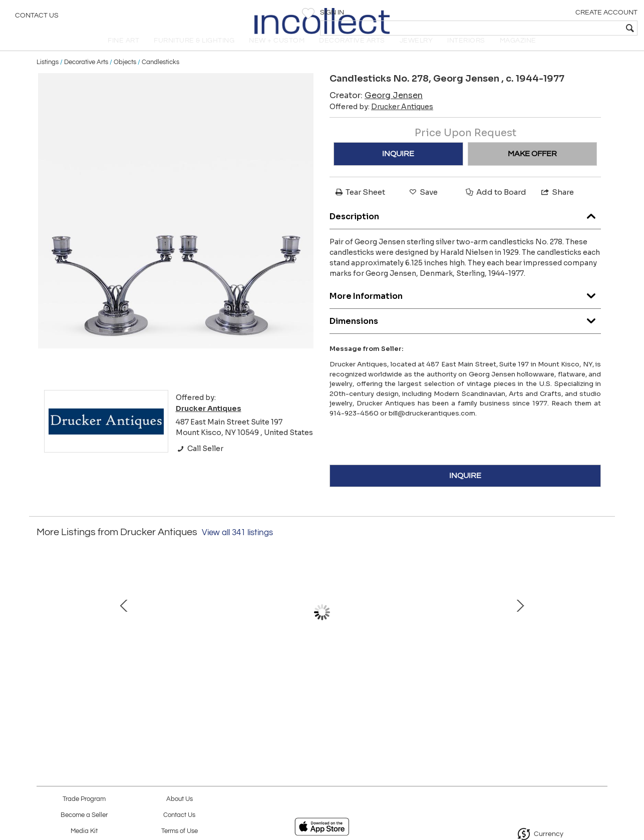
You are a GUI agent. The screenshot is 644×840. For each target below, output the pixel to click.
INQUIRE (398, 168)
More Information (465, 308)
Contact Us (37, 18)
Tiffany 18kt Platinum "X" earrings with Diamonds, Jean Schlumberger (109, 682)
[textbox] (564, 28)
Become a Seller (84, 815)
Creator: (376, 109)
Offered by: (381, 121)
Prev (44, 631)
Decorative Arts (86, 76)
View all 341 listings (237, 547)
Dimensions (465, 333)
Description (465, 228)
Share (557, 206)
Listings (48, 76)
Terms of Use (180, 831)
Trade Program (84, 799)
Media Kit (84, 831)
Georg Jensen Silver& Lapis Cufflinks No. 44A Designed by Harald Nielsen (320, 682)
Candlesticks (160, 76)
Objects (125, 76)
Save (423, 206)
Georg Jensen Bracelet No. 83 (214, 672)
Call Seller (200, 463)
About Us (180, 799)
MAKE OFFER (532, 168)
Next (600, 631)
